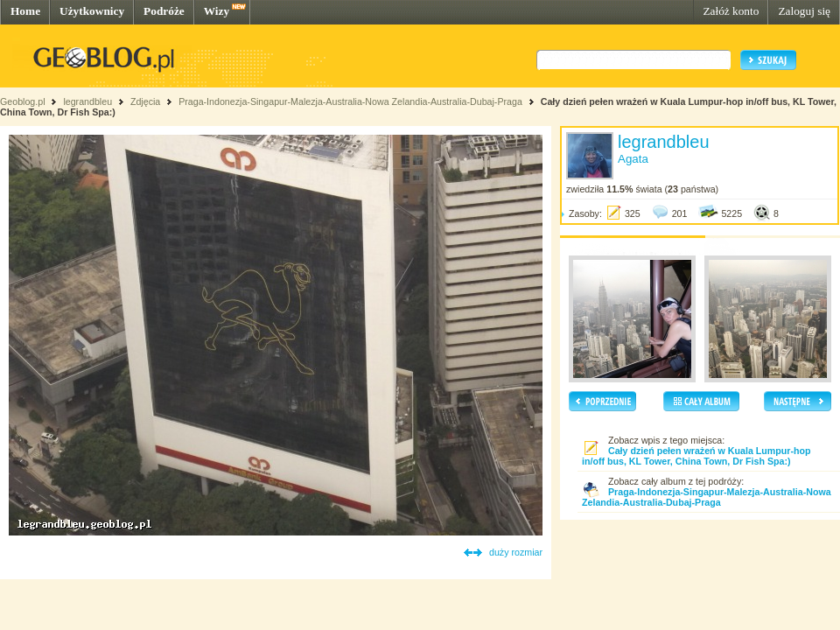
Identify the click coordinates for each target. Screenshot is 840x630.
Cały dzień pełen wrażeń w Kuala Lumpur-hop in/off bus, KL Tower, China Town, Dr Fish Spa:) (696, 456)
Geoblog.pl (23, 101)
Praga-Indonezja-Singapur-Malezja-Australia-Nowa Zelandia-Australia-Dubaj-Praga (350, 101)
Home (25, 11)
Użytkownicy (92, 11)
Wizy (217, 11)
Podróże (164, 11)
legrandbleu (87, 101)
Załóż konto (731, 11)
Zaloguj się (804, 11)
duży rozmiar (516, 552)
